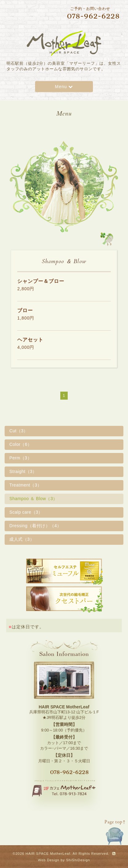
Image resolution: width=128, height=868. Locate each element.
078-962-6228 (70, 772)
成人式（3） (22, 539)
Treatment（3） (25, 485)
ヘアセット (30, 340)
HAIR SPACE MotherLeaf (48, 854)
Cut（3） (19, 431)
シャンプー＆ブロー (41, 281)
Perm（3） (20, 458)
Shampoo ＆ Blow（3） (33, 499)
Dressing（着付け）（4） (35, 526)
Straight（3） (23, 471)
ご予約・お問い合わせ (88, 13)
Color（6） (20, 444)
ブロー (25, 310)
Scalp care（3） (26, 512)
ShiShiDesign (78, 860)
